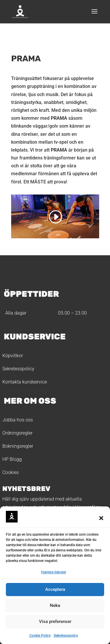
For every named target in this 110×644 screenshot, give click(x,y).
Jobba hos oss (18, 420)
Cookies (11, 472)
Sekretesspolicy (66, 636)
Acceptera (55, 589)
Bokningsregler (18, 446)
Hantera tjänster (54, 572)
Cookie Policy (40, 636)
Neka (55, 605)
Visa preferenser (55, 622)
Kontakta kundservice (25, 382)
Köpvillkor (13, 356)
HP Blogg (12, 459)
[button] (101, 518)
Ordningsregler (17, 433)
